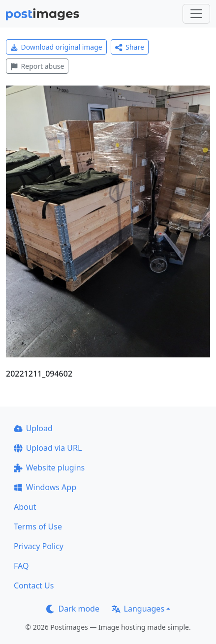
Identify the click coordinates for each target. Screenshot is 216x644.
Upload (33, 428)
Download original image (56, 47)
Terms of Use (38, 527)
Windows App (45, 487)
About (25, 507)
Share (130, 47)
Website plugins (49, 468)
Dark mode (73, 609)
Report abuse (37, 66)
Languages (138, 609)
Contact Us (34, 585)
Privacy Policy (39, 546)
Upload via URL (48, 448)
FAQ (21, 566)
